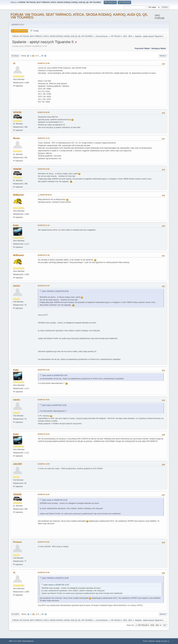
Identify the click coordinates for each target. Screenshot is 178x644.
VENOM (17, 112)
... (40, 56)
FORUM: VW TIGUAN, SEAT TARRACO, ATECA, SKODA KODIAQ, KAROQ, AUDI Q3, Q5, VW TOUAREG (79, 16)
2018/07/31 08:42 (44, 400)
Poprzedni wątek (142, 48)
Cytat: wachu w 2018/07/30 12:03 (54, 375)
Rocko (16, 138)
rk (14, 63)
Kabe (16, 225)
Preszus (17, 542)
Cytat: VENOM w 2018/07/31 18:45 (55, 578)
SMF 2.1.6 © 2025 (15, 641)
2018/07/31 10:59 (44, 464)
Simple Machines (28, 641)
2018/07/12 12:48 (44, 63)
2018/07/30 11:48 (44, 255)
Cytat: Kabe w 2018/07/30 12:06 (54, 405)
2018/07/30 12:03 (44, 286)
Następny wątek (159, 48)
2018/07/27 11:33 (44, 138)
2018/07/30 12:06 (44, 370)
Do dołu (15, 56)
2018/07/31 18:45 (44, 494)
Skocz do (130, 625)
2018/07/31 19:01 (44, 542)
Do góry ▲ (165, 641)
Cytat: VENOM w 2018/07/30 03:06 (55, 291)
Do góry (15, 614)
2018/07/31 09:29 (44, 434)
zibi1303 (17, 464)
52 (42, 56)
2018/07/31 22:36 (44, 572)
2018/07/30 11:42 (44, 225)
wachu (17, 286)
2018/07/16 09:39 (44, 112)
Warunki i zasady (155, 641)
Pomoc (145, 641)
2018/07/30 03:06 (44, 169)
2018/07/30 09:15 (46, 195)
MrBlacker (18, 195)
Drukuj (163, 56)
